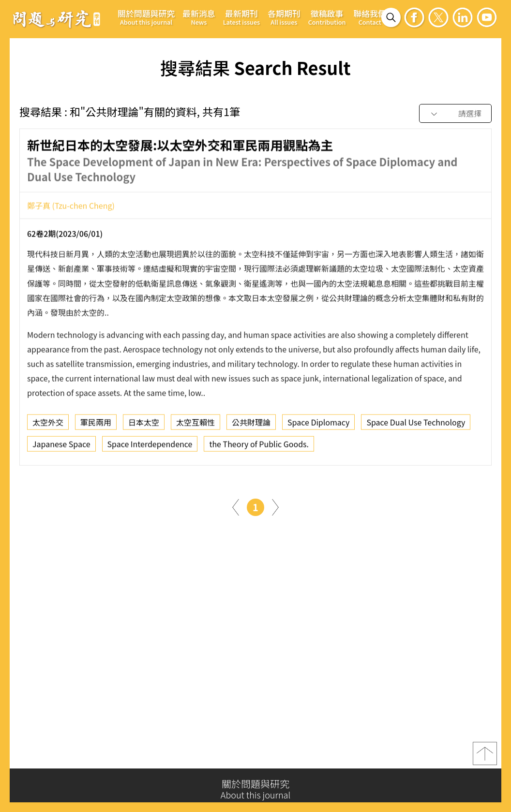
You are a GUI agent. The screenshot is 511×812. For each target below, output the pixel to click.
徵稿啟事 (327, 17)
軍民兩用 (96, 425)
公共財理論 (251, 425)
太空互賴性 (195, 425)
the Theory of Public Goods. (259, 447)
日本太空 (144, 425)
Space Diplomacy (318, 425)
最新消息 (199, 17)
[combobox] (455, 114)
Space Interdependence (150, 447)
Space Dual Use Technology (416, 425)
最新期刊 (241, 17)
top (485, 757)
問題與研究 (57, 19)
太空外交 (48, 425)
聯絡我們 (370, 17)
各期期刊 (284, 17)
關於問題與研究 (146, 17)
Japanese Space (61, 447)
